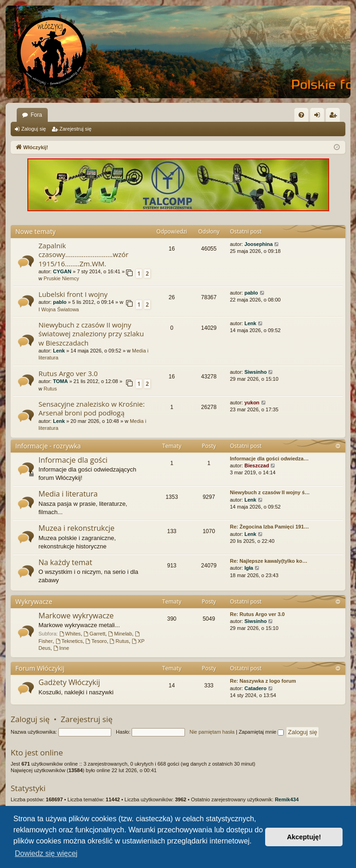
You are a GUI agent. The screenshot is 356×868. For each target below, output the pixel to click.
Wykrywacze (34, 601)
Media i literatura (68, 494)
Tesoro (96, 641)
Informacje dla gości (73, 460)
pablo (60, 302)
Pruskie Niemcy (61, 278)
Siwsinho (255, 372)
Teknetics (69, 641)
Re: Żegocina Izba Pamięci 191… (270, 527)
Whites (70, 634)
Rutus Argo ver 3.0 (68, 373)
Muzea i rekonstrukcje (76, 528)
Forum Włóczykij (40, 668)
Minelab (120, 634)
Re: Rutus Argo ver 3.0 (257, 614)
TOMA (60, 381)
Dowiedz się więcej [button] (46, 853)
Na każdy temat (65, 562)
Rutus (50, 389)
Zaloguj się (34, 129)
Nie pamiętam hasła (212, 732)
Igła (249, 568)
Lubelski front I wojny (73, 294)
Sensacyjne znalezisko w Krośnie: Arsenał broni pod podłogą (92, 408)
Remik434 (287, 799)
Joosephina (258, 244)
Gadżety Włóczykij (69, 682)
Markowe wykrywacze (76, 616)
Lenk (59, 351)
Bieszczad (257, 465)
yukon (252, 403)
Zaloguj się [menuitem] (319, 117)
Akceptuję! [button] (304, 837)
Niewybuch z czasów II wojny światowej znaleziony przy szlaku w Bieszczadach (91, 334)
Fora (36, 115)
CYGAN (62, 271)
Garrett (94, 634)
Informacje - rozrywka (48, 446)
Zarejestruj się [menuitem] (335, 117)
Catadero (255, 688)
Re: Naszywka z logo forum (263, 681)
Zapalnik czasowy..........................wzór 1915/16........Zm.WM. (83, 255)
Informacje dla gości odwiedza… (269, 459)
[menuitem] (301, 115)
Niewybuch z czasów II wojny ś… (270, 492)
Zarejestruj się (75, 129)
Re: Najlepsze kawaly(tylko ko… (269, 561)
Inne (61, 648)
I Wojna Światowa (59, 309)
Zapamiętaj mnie (261, 732)
